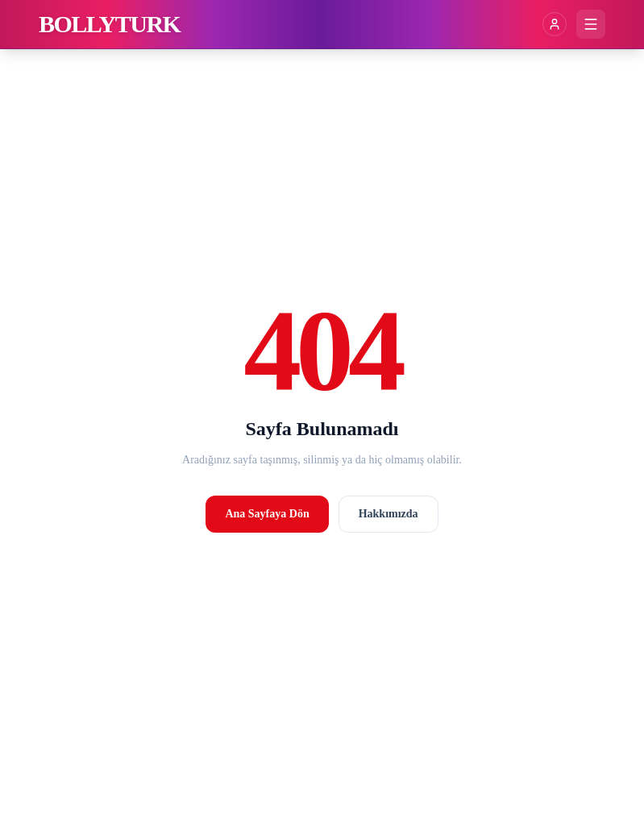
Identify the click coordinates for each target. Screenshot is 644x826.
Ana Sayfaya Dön (267, 514)
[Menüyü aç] (591, 24)
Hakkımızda (388, 514)
